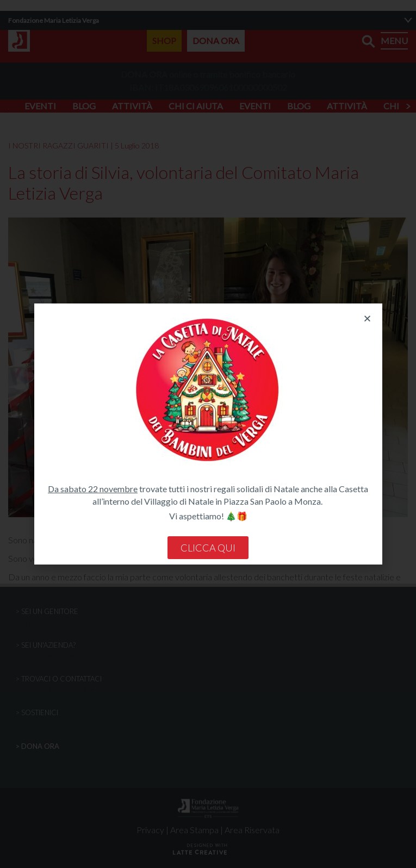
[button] (367, 318)
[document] (208, 434)
